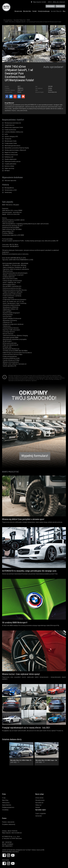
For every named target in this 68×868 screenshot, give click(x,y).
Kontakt (35, 11)
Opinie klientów (7, 805)
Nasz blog (5, 800)
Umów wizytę (50, 6)
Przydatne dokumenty (9, 824)
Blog (64, 11)
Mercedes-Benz (27, 11)
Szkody (38, 807)
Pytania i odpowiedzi (8, 822)
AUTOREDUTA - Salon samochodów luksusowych (6, 7)
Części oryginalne (41, 813)
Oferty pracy (6, 803)
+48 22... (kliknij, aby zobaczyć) (56, 2)
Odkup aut (38, 805)
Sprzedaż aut (39, 803)
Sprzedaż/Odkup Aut (56, 11)
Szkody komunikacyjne (44, 11)
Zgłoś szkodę (60, 6)
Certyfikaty (5, 810)
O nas (4, 798)
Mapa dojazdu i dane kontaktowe (12, 833)
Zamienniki (38, 816)
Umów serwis (39, 798)
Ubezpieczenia (18, 11)
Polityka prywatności (8, 807)
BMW (28, 20)
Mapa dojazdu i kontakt (38, 2)
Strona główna (8, 20)
